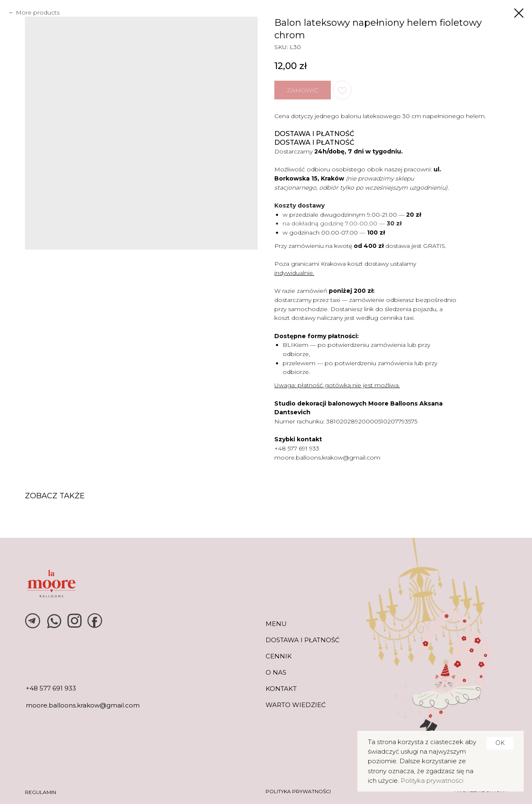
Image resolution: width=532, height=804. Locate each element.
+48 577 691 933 (297, 448)
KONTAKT (281, 689)
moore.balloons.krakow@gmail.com (327, 458)
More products (38, 12)
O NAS (276, 672)
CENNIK (279, 656)
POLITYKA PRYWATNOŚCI (298, 791)
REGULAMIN (41, 792)
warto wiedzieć (296, 705)
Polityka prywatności (432, 780)
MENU (276, 624)
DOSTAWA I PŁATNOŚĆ (303, 640)
